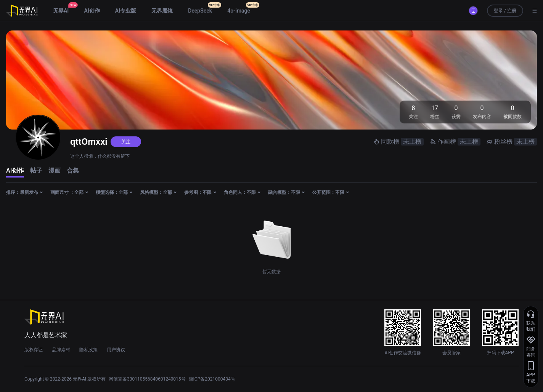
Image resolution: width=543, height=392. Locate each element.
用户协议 (116, 350)
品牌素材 (61, 350)
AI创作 (92, 11)
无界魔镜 (162, 11)
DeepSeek (200, 11)
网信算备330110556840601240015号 (147, 379)
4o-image (239, 11)
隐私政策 (88, 350)
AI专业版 (126, 11)
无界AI (61, 11)
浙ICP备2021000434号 (212, 379)
